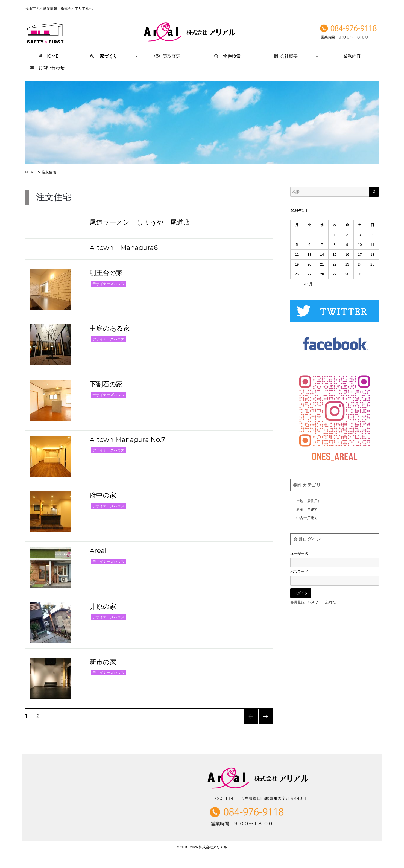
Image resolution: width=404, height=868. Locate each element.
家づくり (109, 56)
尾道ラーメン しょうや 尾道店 (140, 222)
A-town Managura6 (124, 248)
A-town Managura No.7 (127, 440)
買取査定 (172, 56)
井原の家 (103, 606)
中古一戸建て (307, 518)
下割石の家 (106, 384)
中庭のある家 (110, 328)
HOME (51, 56)
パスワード (299, 572)
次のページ (264, 723)
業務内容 (352, 56)
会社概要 (289, 56)
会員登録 (297, 602)
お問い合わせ (51, 68)
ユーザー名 (299, 554)
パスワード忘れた (322, 602)
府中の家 (103, 495)
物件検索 (232, 56)
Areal (98, 551)
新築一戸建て (307, 509)
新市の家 (103, 662)
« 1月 (308, 284)
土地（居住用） (309, 501)
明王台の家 (106, 273)
